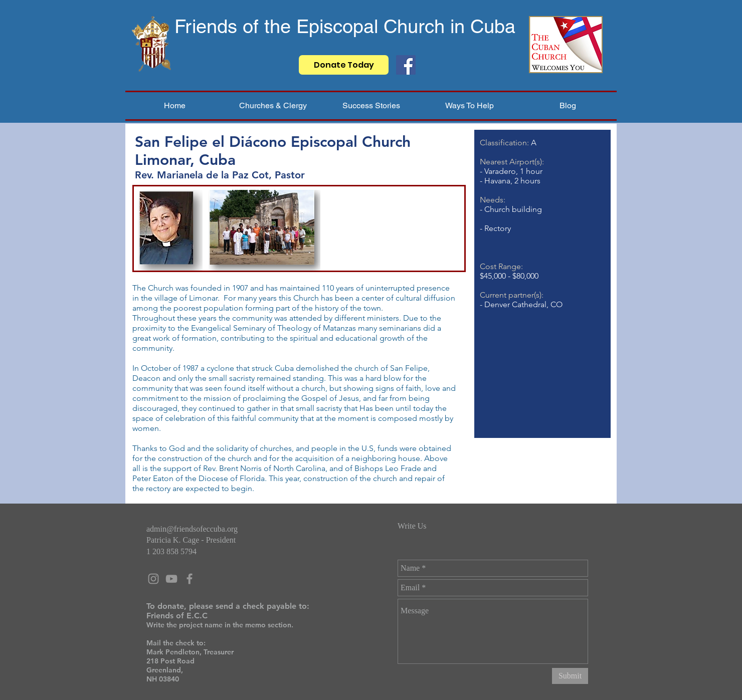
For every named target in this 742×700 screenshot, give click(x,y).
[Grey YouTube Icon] (171, 579)
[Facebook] (406, 65)
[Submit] (570, 676)
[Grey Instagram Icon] (153, 579)
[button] (273, 106)
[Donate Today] (344, 65)
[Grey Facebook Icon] (190, 579)
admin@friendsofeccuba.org (192, 529)
